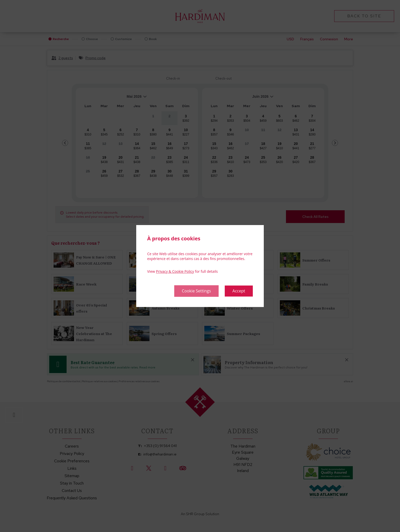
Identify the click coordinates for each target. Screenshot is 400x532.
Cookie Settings (196, 291)
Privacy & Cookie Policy (175, 271)
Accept (239, 291)
